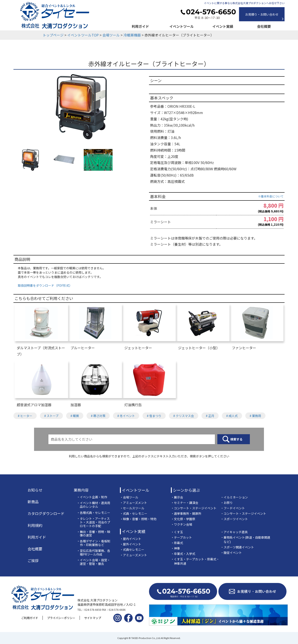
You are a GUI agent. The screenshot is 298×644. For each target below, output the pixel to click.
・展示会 (177, 497)
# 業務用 (255, 416)
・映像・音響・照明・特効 (138, 519)
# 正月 (210, 416)
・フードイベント (233, 508)
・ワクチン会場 (182, 524)
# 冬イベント (126, 416)
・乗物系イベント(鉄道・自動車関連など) (245, 540)
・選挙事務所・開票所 (186, 513)
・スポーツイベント (234, 519)
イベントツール (182, 26)
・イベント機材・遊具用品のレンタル (93, 505)
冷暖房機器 (132, 35)
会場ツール (111, 35)
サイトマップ (93, 618)
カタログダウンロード (46, 513)
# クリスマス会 (184, 416)
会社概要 (264, 26)
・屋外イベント (131, 544)
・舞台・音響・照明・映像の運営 (93, 534)
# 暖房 (75, 416)
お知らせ (35, 490)
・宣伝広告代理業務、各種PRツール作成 (93, 553)
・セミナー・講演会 (185, 503)
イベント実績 (223, 26)
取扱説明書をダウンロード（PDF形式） (45, 285)
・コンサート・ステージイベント (194, 508)
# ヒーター (25, 416)
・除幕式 (177, 543)
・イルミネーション (234, 497)
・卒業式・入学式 (183, 554)
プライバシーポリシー (61, 618)
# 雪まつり (154, 416)
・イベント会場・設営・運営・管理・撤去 (93, 562)
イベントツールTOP (83, 35)
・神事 (175, 548)
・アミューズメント (133, 503)
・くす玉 (177, 532)
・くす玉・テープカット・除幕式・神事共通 (195, 561)
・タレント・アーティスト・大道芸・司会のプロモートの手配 (93, 522)
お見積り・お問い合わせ (262, 14)
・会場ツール (129, 497)
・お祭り (227, 503)
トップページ (53, 35)
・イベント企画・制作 (92, 497)
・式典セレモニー (132, 550)
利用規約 (35, 525)
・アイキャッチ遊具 (234, 532)
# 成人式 (232, 416)
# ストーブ (51, 416)
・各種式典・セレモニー (93, 513)
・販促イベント (231, 553)
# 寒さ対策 (98, 416)
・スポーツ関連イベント (237, 547)
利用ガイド (140, 26)
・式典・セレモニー (134, 513)
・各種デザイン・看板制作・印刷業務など (93, 543)
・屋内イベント (131, 539)
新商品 (33, 502)
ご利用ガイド (30, 618)
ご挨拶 (33, 561)
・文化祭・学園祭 (183, 519)
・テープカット (181, 537)
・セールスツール (132, 508)
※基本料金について (271, 196)
